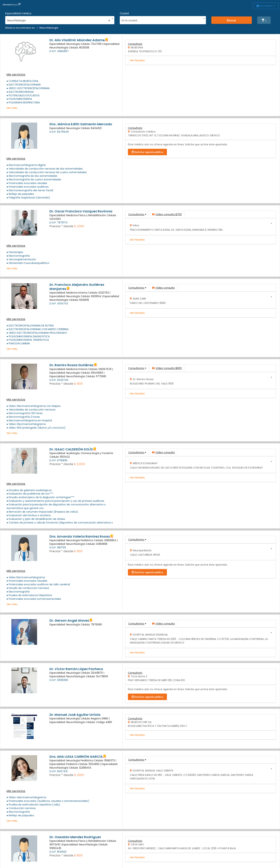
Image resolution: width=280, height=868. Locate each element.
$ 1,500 (79, 775)
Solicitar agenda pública (147, 152)
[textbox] (162, 20)
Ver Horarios (137, 60)
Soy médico (266, 6)
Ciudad (124, 13)
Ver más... (13, 108)
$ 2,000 (80, 464)
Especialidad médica (18, 13)
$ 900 (78, 384)
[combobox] (59, 20)
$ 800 (78, 855)
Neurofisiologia (49, 28)
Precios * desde (61, 226)
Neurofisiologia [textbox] (59, 20)
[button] (264, 20)
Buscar (232, 20)
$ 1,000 (79, 226)
